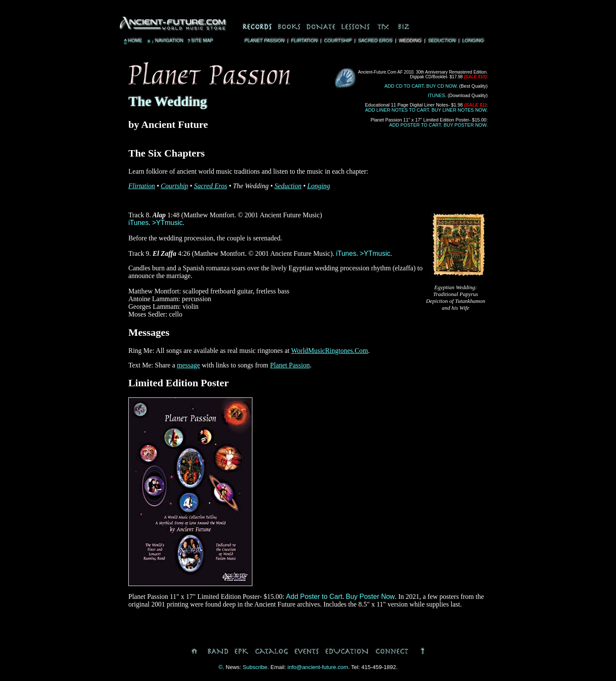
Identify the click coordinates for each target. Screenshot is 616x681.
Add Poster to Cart (415, 125)
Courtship (338, 41)
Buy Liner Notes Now (459, 110)
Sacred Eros (375, 41)
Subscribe (255, 667)
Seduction (442, 41)
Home (133, 41)
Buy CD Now (442, 86)
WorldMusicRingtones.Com (330, 351)
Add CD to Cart (404, 86)
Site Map (200, 41)
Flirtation (304, 41)
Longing (473, 41)
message (189, 365)
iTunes (436, 95)
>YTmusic (167, 223)
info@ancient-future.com (318, 667)
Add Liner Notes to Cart (397, 110)
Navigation (165, 41)
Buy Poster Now (465, 125)
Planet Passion (264, 41)
